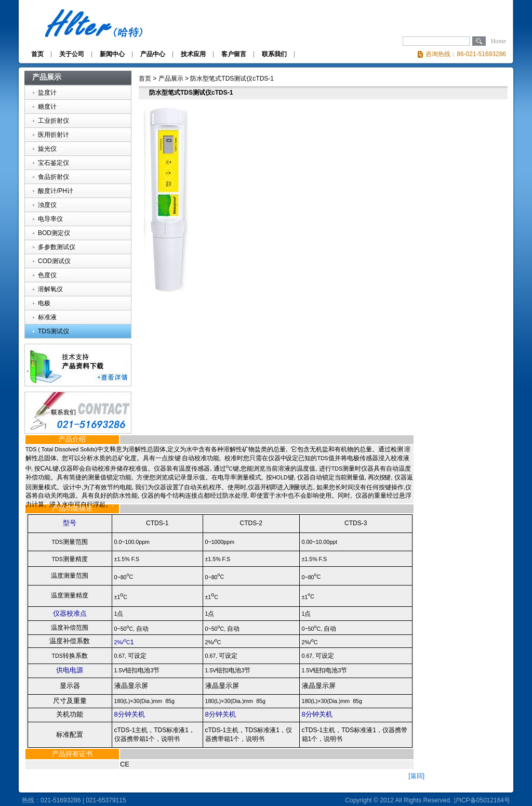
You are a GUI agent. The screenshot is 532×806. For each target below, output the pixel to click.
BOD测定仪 (54, 233)
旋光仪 (47, 149)
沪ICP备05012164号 (482, 800)
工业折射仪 (54, 121)
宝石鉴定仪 (54, 163)
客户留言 (234, 54)
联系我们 (274, 54)
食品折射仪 (54, 177)
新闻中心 (112, 54)
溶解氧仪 (50, 289)
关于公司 (72, 54)
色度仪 (47, 275)
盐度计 (47, 93)
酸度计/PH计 (56, 191)
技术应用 (193, 54)
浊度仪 (47, 205)
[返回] (416, 776)
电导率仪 (50, 219)
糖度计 (47, 107)
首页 (37, 54)
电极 (44, 303)
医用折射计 (54, 135)
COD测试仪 (54, 261)
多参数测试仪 (57, 247)
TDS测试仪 (54, 331)
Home (498, 41)
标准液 (47, 317)
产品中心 (153, 54)
